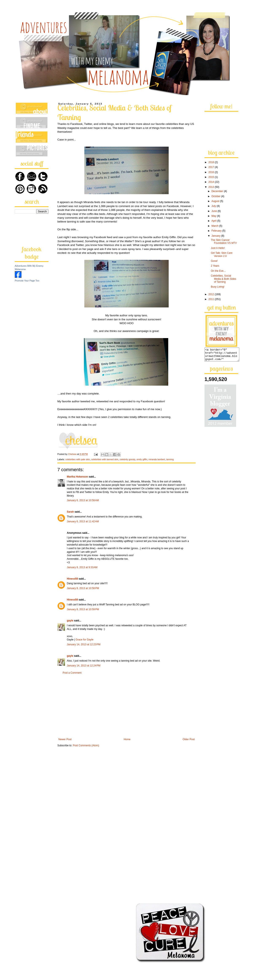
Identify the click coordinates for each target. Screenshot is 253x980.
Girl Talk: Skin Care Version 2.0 (222, 254)
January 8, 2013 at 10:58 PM (83, 588)
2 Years (215, 266)
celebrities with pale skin (78, 459)
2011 (212, 299)
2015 (212, 177)
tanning (170, 459)
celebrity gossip (127, 459)
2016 (212, 172)
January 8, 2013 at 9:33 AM (82, 567)
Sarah (70, 512)
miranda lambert (157, 459)
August (216, 201)
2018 (212, 162)
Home (127, 739)
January (216, 236)
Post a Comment (72, 673)
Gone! (214, 261)
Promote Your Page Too (27, 281)
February (217, 231)
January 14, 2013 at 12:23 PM (84, 644)
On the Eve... (218, 271)
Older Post (189, 739)
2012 (212, 294)
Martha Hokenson (77, 477)
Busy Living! (218, 287)
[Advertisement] (126, 706)
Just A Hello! (218, 248)
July (214, 206)
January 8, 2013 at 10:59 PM (83, 609)
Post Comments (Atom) (86, 745)
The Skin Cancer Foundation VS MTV (224, 242)
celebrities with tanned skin (105, 459)
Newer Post (65, 739)
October (216, 196)
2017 (212, 167)
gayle (70, 621)
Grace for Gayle (84, 640)
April (214, 221)
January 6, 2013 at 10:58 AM (83, 500)
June (215, 211)
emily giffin (142, 459)
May (214, 216)
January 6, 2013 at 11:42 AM (83, 521)
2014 (212, 182)
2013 (212, 187)
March (215, 226)
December (218, 191)
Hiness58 (72, 579)
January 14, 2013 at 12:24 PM (84, 666)
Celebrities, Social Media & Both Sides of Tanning (223, 279)
